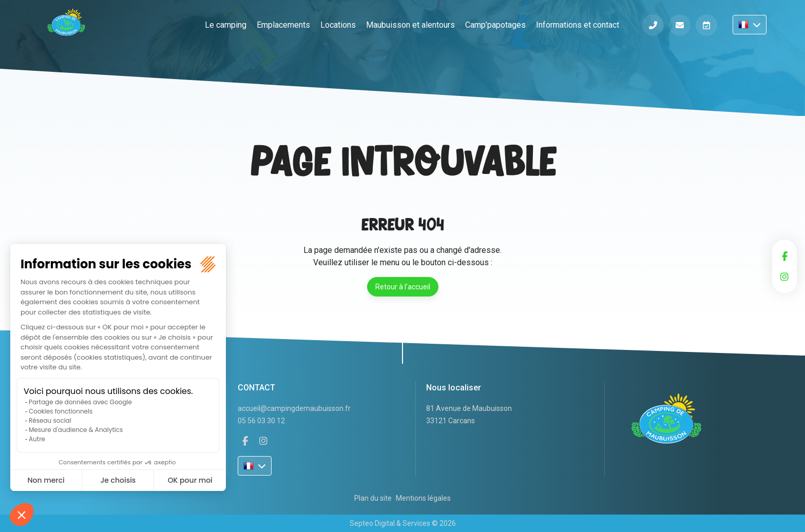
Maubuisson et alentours (410, 25)
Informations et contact (578, 25)
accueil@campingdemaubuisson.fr (294, 408)
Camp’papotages (495, 25)
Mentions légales (423, 498)
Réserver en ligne (706, 25)
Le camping (226, 25)
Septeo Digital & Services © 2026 (403, 523)
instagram (784, 277)
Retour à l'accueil (403, 287)
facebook (784, 256)
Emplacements (283, 25)
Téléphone (653, 25)
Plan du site (373, 498)
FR (750, 25)
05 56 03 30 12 (261, 421)
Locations (338, 25)
